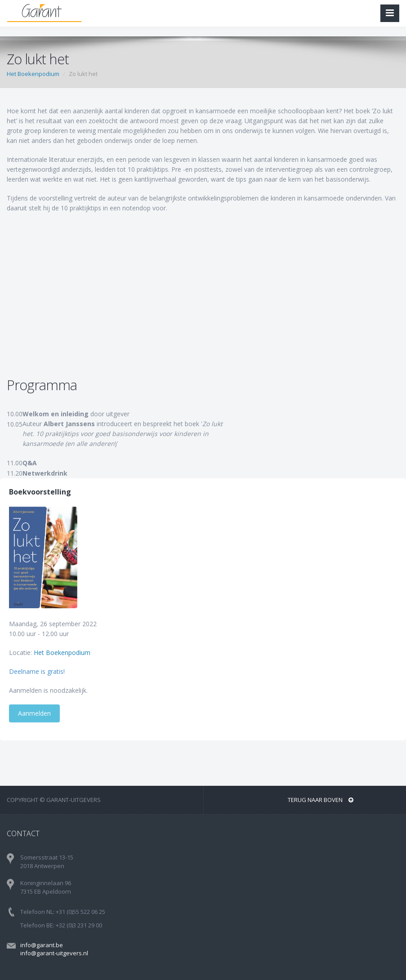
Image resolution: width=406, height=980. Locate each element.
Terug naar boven (321, 800)
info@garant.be (42, 945)
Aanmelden (34, 713)
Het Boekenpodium (33, 74)
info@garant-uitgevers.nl (54, 953)
